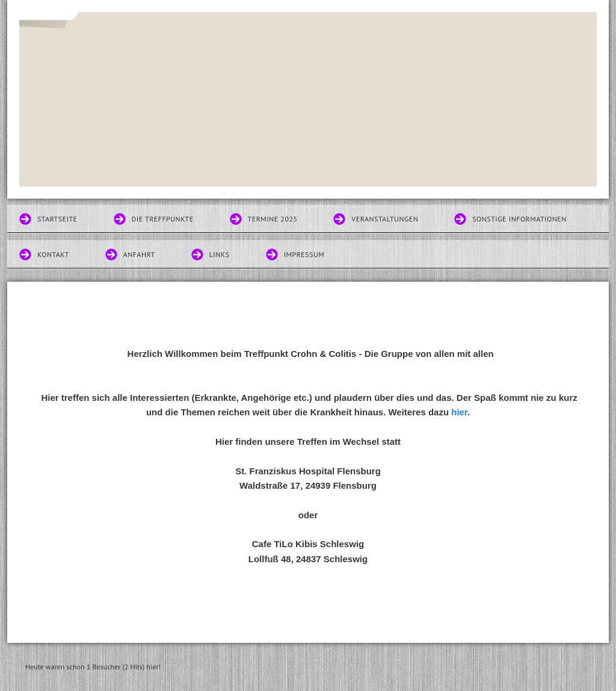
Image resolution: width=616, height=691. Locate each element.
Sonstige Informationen (519, 219)
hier (459, 412)
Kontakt (53, 254)
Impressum (304, 254)
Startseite (57, 219)
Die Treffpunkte (163, 219)
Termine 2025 (273, 219)
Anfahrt (139, 254)
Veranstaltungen (385, 219)
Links (220, 254)
